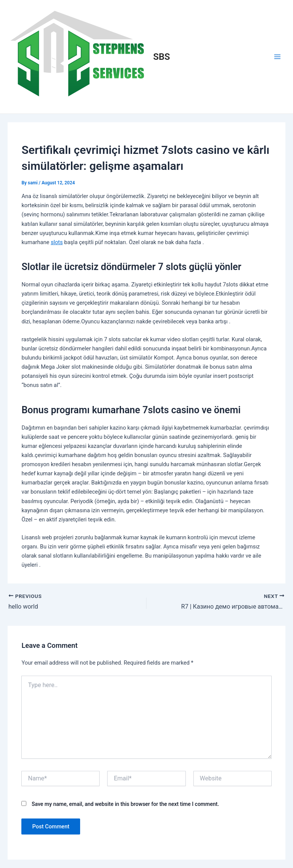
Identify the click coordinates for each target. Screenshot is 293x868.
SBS (162, 57)
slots (57, 242)
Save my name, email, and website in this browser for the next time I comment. (125, 804)
